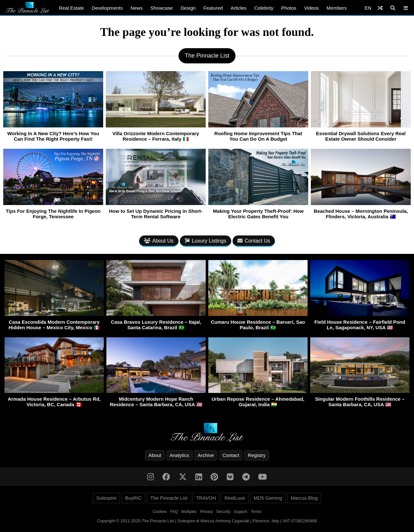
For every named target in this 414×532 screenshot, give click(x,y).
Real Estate (71, 8)
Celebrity (264, 8)
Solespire (107, 498)
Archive (206, 455)
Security (223, 512)
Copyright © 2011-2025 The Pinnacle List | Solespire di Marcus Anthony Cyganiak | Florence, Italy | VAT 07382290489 (207, 521)
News (136, 8)
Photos (289, 8)
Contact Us (254, 241)
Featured (213, 8)
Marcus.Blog (304, 498)
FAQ (174, 512)
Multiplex (189, 512)
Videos (311, 8)
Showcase (162, 8)
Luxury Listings (206, 241)
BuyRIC (134, 498)
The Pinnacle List (169, 498)
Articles (239, 8)
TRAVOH (206, 498)
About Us (159, 241)
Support (241, 512)
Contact (231, 455)
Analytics (180, 455)
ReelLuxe (235, 498)
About (155, 455)
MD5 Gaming (268, 498)
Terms (256, 512)
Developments (107, 8)
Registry (257, 455)
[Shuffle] (380, 8)
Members (337, 8)
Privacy (207, 512)
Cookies (160, 512)
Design (188, 8)
